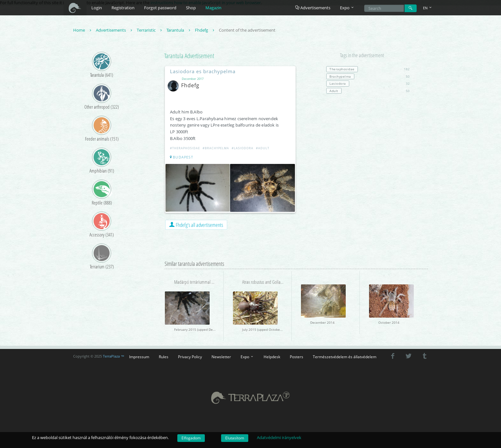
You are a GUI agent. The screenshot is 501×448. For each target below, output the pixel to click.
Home (83, 30)
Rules (164, 357)
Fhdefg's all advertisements (196, 225)
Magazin (213, 8)
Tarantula (179, 30)
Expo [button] (347, 8)
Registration (123, 8)
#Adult (263, 148)
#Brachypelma (216, 148)
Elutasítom (235, 438)
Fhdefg (205, 30)
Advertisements (313, 8)
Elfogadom (191, 438)
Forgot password (160, 8)
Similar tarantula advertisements (194, 264)
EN (428, 8)
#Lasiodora (243, 148)
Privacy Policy (190, 357)
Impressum (139, 357)
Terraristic (150, 30)
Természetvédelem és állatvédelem (345, 357)
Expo (247, 357)
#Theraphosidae (185, 148)
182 (368, 69)
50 (368, 76)
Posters (297, 357)
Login (97, 8)
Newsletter (221, 357)
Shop (191, 8)
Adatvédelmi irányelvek (279, 437)
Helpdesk (272, 357)
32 (368, 83)
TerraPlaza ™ (114, 356)
